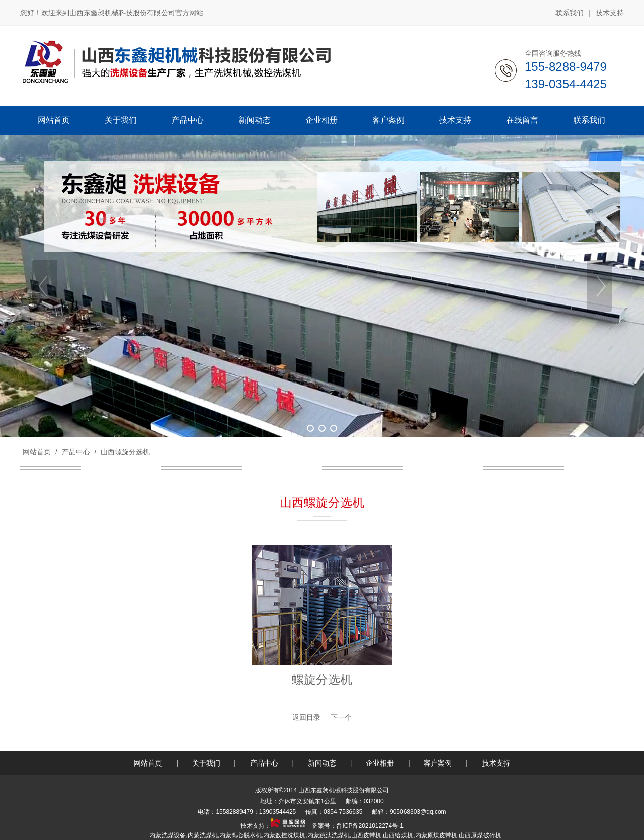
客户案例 (438, 763)
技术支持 (610, 13)
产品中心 (76, 452)
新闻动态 (322, 763)
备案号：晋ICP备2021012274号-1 (357, 826)
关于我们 (206, 763)
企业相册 (380, 763)
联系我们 (570, 13)
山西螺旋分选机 (124, 452)
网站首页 (37, 452)
